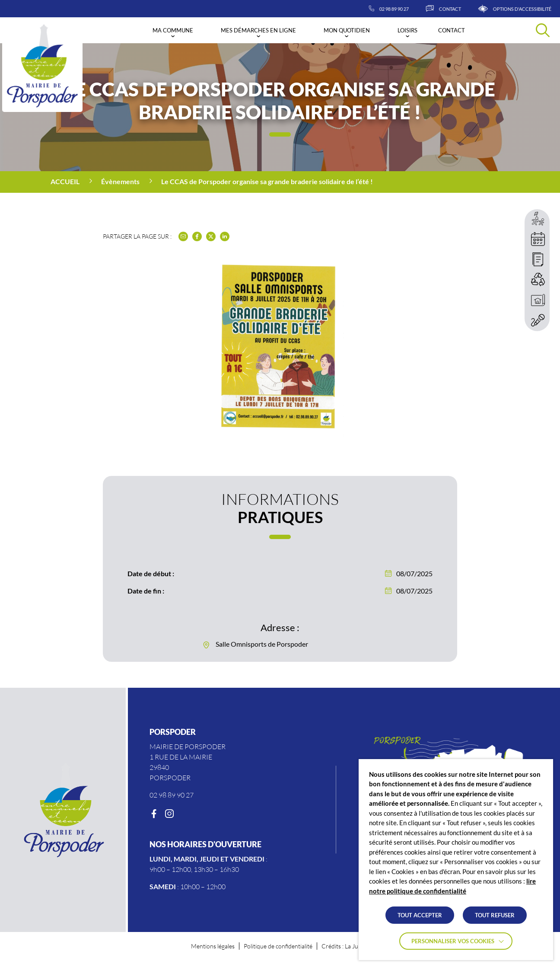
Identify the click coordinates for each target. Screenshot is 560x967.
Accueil (65, 181)
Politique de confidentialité (278, 946)
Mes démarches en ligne (258, 30)
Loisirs (407, 30)
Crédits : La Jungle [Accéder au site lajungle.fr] (345, 946)
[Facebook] (154, 814)
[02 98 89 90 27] (409, 9)
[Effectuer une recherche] (543, 30)
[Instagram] (169, 814)
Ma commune (173, 30)
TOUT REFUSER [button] (495, 915)
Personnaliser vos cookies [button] (453, 941)
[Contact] (464, 9)
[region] (280, 182)
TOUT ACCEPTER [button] (420, 915)
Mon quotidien (347, 30)
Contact (452, 30)
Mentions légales (213, 946)
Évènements (120, 181)
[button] (280, 369)
